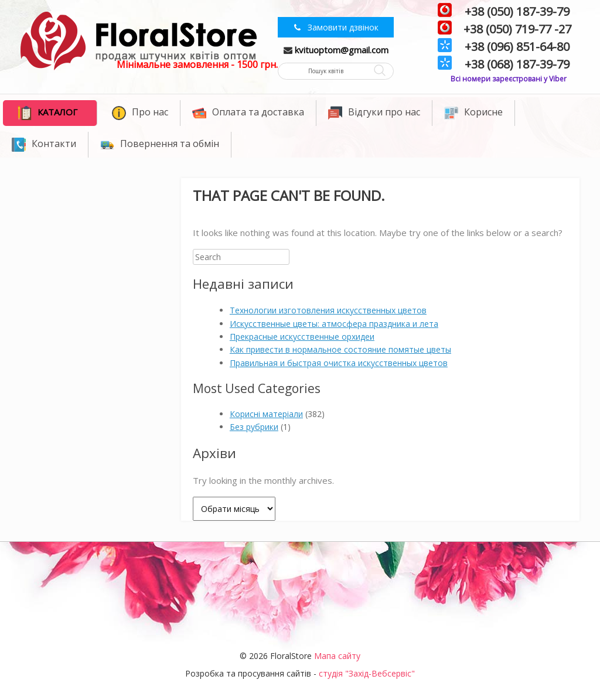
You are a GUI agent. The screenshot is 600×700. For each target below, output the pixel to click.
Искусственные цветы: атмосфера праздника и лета (334, 324)
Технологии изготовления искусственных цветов (328, 310)
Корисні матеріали (266, 414)
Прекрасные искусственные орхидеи (302, 337)
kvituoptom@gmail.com (342, 50)
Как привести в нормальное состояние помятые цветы (340, 349)
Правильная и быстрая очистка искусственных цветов (339, 363)
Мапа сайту (337, 656)
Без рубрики (254, 427)
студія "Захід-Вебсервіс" (367, 673)
